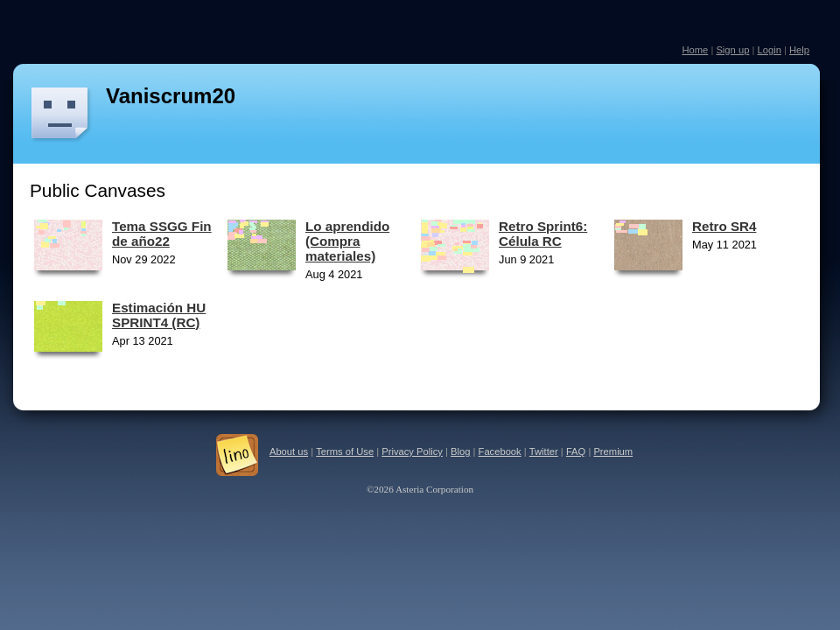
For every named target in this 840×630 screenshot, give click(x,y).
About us (289, 451)
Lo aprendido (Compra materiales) (347, 241)
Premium (613, 451)
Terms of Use (345, 451)
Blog (460, 451)
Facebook (500, 451)
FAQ (576, 451)
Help (799, 50)
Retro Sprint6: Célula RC (543, 234)
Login (769, 50)
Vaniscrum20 (171, 96)
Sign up (732, 50)
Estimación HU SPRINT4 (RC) (159, 315)
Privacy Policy (412, 451)
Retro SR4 (724, 226)
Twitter (544, 451)
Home (695, 50)
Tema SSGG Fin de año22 (162, 234)
